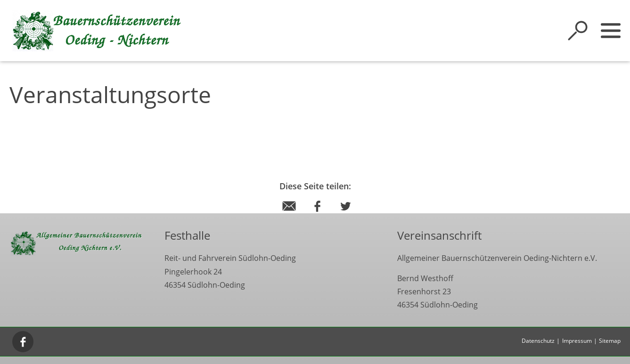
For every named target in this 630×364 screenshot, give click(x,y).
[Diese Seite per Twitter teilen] (346, 215)
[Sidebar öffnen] (611, 31)
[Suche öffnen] (578, 31)
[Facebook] (23, 341)
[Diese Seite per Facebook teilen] (318, 215)
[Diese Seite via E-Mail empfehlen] (289, 215)
